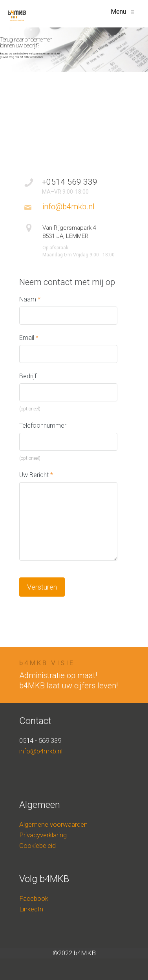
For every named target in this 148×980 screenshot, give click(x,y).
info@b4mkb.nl (41, 751)
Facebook (34, 898)
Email (29, 338)
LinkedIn (31, 909)
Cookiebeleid (37, 846)
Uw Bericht (36, 475)
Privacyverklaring (43, 835)
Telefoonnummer (43, 426)
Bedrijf (28, 376)
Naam (30, 299)
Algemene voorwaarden (53, 824)
